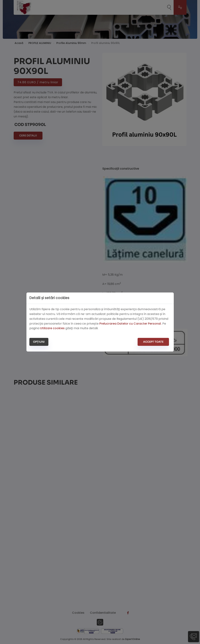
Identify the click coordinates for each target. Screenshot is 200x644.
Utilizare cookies (52, 328)
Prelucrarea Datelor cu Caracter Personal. (130, 324)
